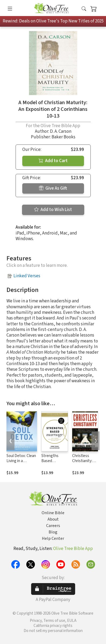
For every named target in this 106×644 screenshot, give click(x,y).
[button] (84, 9)
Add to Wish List (53, 210)
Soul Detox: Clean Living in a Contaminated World (21, 463)
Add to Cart (53, 161)
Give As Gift (53, 188)
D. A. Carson (61, 131)
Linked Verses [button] (27, 276)
